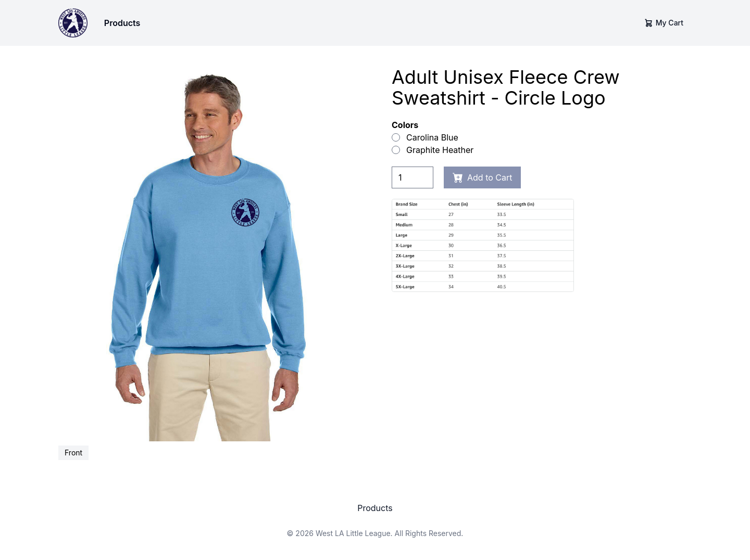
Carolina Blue (425, 137)
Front (73, 453)
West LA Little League (353, 533)
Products (122, 23)
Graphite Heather (433, 150)
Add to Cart (482, 177)
